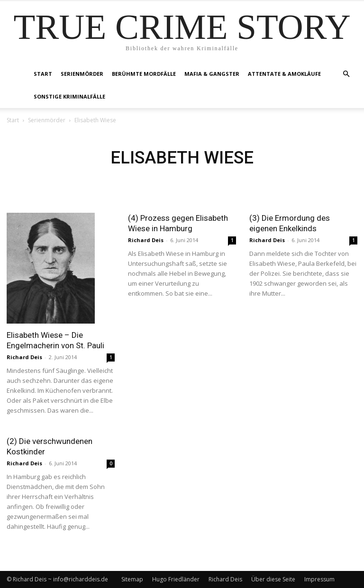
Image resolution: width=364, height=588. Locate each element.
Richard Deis (24, 357)
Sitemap (132, 579)
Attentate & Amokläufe (284, 74)
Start (43, 74)
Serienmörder (82, 74)
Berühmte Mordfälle (144, 74)
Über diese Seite (273, 579)
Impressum (319, 579)
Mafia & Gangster (212, 74)
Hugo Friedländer (176, 579)
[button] (346, 74)
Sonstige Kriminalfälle (69, 96)
